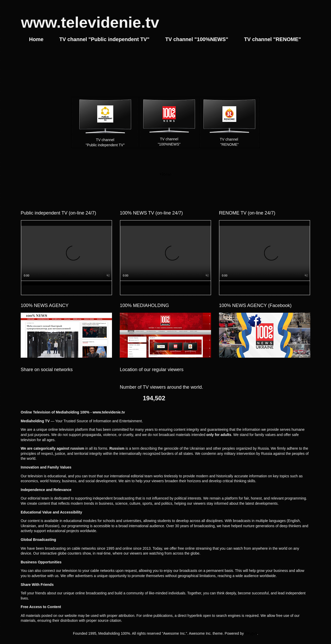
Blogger (251, 633)
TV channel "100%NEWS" (197, 39)
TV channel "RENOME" (273, 39)
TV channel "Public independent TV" (104, 39)
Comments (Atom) (177, 188)
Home (36, 39)
